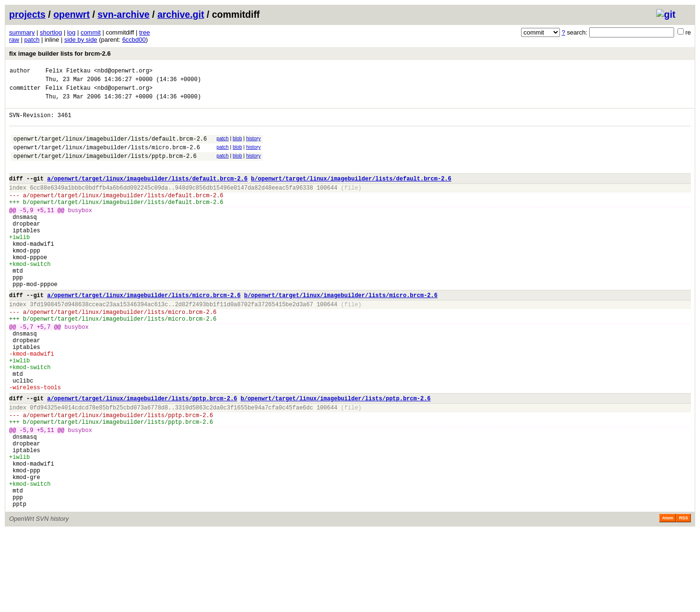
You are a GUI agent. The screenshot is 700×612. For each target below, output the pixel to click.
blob (237, 147)
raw (14, 40)
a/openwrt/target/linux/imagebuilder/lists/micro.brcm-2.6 (144, 334)
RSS (683, 599)
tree (144, 32)
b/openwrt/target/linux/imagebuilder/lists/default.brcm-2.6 (351, 194)
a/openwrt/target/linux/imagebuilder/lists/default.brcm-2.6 (147, 194)
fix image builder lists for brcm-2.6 (60, 54)
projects (27, 14)
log (71, 32)
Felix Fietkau (68, 72)
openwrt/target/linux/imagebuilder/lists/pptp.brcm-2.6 (105, 169)
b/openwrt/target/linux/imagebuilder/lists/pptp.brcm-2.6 (335, 457)
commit (91, 32)
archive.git (181, 14)
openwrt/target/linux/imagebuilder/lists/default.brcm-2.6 (110, 149)
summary (22, 32)
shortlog (51, 32)
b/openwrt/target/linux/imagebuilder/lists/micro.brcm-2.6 (341, 334)
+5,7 (44, 371)
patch (32, 40)
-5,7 (27, 371)
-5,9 (27, 232)
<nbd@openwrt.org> (123, 72)
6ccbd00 (134, 40)
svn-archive (123, 14)
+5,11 (46, 232)
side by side (81, 40)
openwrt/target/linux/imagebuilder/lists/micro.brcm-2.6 (107, 159)
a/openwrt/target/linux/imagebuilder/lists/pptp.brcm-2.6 (142, 457)
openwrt (71, 14)
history (253, 147)
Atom (668, 599)
